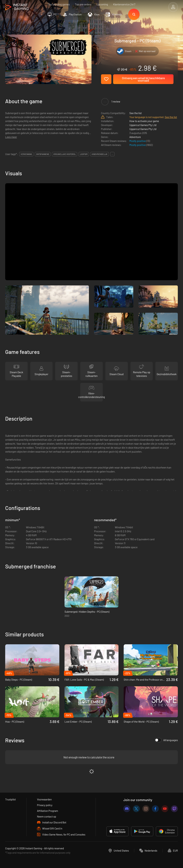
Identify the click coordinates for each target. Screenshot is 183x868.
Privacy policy (45, 805)
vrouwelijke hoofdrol (65, 154)
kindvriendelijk (100, 154)
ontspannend (43, 154)
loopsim (84, 154)
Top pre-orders (83, 4)
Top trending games (59, 4)
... (112, 154)
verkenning (26, 154)
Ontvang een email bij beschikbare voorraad (143, 79)
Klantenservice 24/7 (124, 4)
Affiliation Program (47, 811)
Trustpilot (10, 799)
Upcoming (102, 4)
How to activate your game (144, 121)
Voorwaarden (44, 799)
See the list (136, 113)
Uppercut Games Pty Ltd (143, 125)
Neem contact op (47, 816)
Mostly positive (138, 141)
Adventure (135, 137)
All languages (166, 740)
